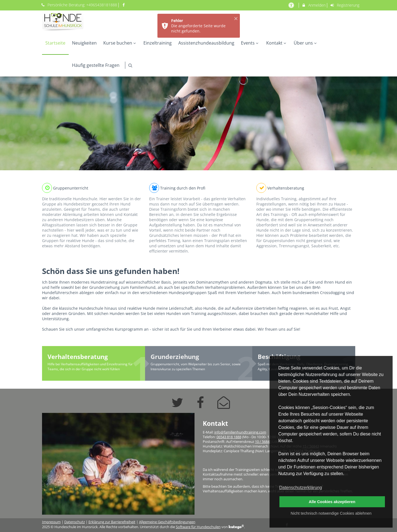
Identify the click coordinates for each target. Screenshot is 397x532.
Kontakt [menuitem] (277, 43)
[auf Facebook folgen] (124, 5)
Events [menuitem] (250, 43)
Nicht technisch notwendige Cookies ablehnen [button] (331, 513)
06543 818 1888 (229, 437)
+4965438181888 (102, 5)
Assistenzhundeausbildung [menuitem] (206, 43)
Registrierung (345, 5)
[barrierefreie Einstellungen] (292, 5)
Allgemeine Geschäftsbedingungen (167, 522)
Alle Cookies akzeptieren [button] (332, 502)
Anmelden (314, 5)
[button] (130, 65)
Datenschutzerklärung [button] (301, 488)
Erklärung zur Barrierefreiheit (112, 522)
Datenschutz (75, 522)
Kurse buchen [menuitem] (120, 43)
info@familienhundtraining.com (240, 432)
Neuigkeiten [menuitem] (84, 43)
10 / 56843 (263, 442)
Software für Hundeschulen (198, 527)
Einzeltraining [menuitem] (158, 43)
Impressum (51, 522)
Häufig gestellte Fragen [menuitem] (96, 65)
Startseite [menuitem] (55, 43)
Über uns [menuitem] (306, 43)
